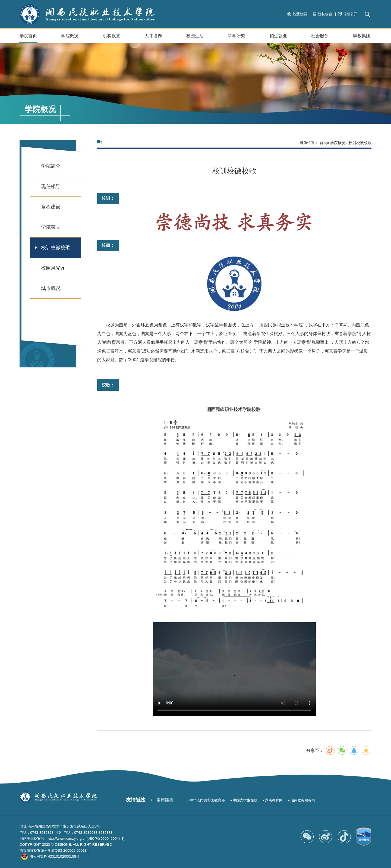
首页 (323, 143)
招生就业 (278, 38)
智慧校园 (297, 14)
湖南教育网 (274, 800)
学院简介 (51, 166)
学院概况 (70, 38)
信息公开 (348, 14)
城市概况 (51, 288)
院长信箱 (322, 14)
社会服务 (320, 38)
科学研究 (237, 36)
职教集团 (362, 36)
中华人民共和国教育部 (207, 800)
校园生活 (195, 38)
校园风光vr (53, 268)
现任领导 (51, 186)
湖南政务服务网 (303, 800)
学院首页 (28, 36)
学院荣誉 (51, 227)
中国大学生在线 (245, 800)
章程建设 (51, 207)
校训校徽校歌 (56, 248)
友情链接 (136, 800)
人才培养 (153, 36)
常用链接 (165, 800)
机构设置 (112, 38)
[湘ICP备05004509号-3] (106, 839)
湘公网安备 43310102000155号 (54, 856)
